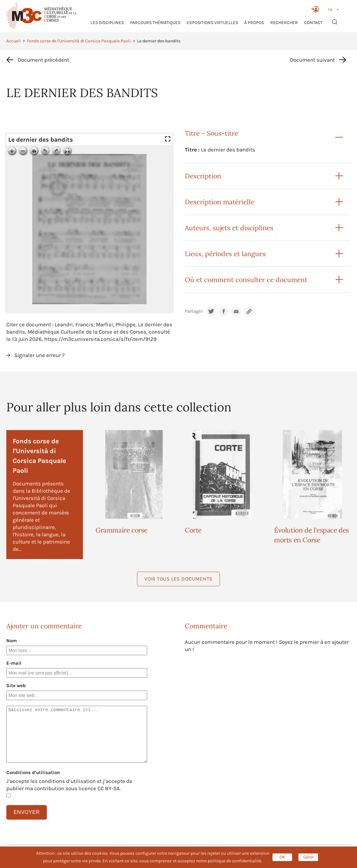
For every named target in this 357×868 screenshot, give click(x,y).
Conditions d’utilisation (33, 773)
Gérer (308, 857)
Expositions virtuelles (212, 23)
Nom (12, 641)
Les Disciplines (107, 23)
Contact (313, 23)
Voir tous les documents (178, 579)
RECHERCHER (284, 23)
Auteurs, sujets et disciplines (229, 228)
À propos (254, 23)
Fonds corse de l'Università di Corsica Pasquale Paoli (79, 41)
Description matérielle (219, 202)
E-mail (14, 663)
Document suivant (312, 60)
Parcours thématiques (155, 23)
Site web (16, 686)
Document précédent (43, 60)
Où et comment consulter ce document (246, 280)
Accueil (13, 41)
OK (282, 857)
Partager (194, 311)
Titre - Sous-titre (211, 133)
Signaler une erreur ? (39, 355)
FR (330, 10)
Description (203, 176)
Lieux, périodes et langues (225, 254)
